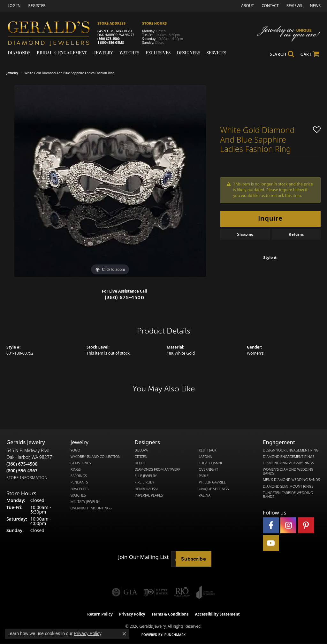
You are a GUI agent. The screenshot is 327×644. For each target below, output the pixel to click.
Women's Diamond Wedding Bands (288, 471)
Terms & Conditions (170, 614)
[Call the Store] (22, 464)
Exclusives (158, 53)
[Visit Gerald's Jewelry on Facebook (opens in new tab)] (271, 525)
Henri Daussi (146, 489)
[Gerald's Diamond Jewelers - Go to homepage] (52, 34)
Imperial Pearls (149, 495)
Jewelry (103, 53)
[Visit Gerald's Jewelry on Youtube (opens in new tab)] (271, 543)
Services (216, 53)
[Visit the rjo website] (182, 592)
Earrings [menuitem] (79, 476)
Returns (296, 234)
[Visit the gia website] (125, 592)
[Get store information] (27, 478)
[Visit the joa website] (206, 592)
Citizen (141, 457)
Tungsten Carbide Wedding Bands (288, 495)
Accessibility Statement (217, 614)
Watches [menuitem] (78, 495)
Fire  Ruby (144, 482)
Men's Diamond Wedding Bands (291, 480)
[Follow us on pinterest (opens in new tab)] (306, 525)
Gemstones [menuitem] (81, 463)
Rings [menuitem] (76, 469)
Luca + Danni (210, 463)
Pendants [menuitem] (79, 482)
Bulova (141, 450)
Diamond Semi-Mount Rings (288, 486)
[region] (110, 181)
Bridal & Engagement (62, 53)
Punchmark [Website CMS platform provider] (175, 635)
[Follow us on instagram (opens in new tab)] (288, 525)
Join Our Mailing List (143, 557)
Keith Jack (207, 450)
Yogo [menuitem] (76, 450)
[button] (13, 6)
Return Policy (100, 614)
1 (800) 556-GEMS (111, 43)
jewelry (12, 73)
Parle (204, 476)
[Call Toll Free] (22, 471)
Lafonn (205, 457)
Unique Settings (214, 489)
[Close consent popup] (124, 634)
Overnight (208, 469)
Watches (129, 53)
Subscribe (194, 559)
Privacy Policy (132, 614)
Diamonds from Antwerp (158, 469)
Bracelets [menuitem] (80, 489)
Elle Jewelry (146, 476)
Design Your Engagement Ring (291, 450)
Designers (189, 53)
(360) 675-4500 (109, 39)
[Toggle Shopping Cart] (310, 54)
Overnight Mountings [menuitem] (91, 508)
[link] (36, 6)
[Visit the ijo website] (156, 592)
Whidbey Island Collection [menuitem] (95, 457)
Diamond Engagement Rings (289, 457)
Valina (204, 495)
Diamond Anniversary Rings (288, 463)
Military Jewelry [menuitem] (85, 502)
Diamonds (19, 53)
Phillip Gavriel (212, 482)
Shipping (245, 234)
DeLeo (140, 463)
